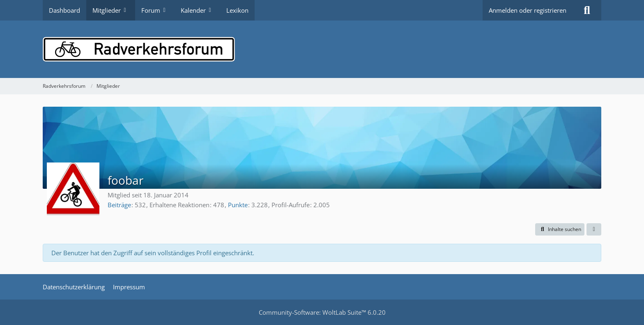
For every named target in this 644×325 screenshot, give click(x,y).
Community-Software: (322, 312)
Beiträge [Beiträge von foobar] (119, 205)
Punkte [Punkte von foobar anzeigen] (238, 205)
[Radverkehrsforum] (322, 49)
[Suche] (587, 10)
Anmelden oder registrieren (528, 10)
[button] (560, 229)
